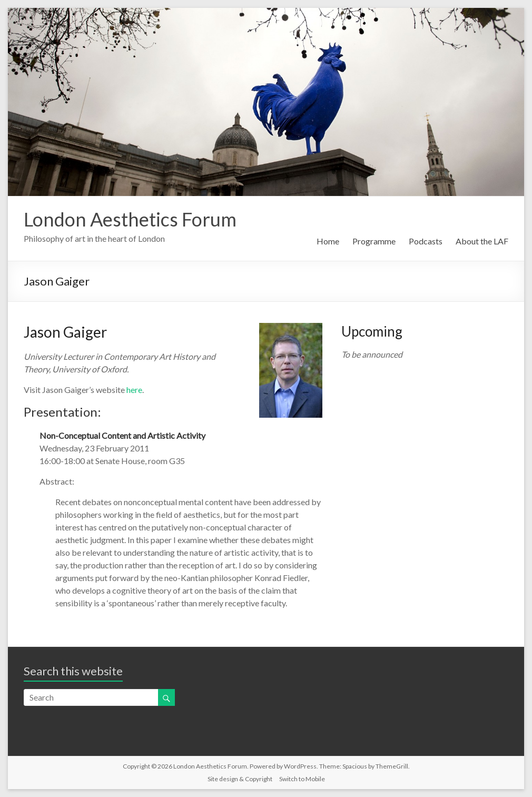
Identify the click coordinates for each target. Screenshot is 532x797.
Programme (374, 241)
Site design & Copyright (240, 779)
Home (328, 241)
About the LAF (482, 241)
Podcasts (426, 241)
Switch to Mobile (302, 779)
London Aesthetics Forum (130, 219)
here (134, 390)
